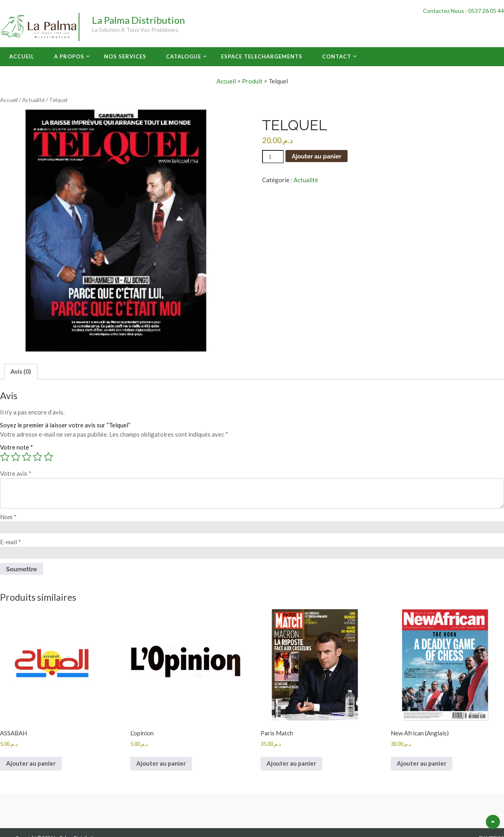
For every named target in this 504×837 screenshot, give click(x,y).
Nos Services (125, 56)
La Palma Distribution (138, 20)
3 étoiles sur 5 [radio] (27, 457)
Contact (337, 56)
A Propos (69, 56)
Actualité (33, 100)
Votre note (17, 447)
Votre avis (16, 473)
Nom (8, 517)
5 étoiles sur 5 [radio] (48, 457)
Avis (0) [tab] (21, 371)
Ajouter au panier (316, 156)
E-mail (10, 542)
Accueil (22, 56)
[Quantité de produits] (273, 157)
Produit (252, 81)
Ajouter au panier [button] (31, 763)
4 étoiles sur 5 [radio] (37, 457)
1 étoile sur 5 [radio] (5, 457)
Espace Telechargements (262, 56)
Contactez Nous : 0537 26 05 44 (463, 11)
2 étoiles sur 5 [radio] (16, 457)
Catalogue (184, 56)
